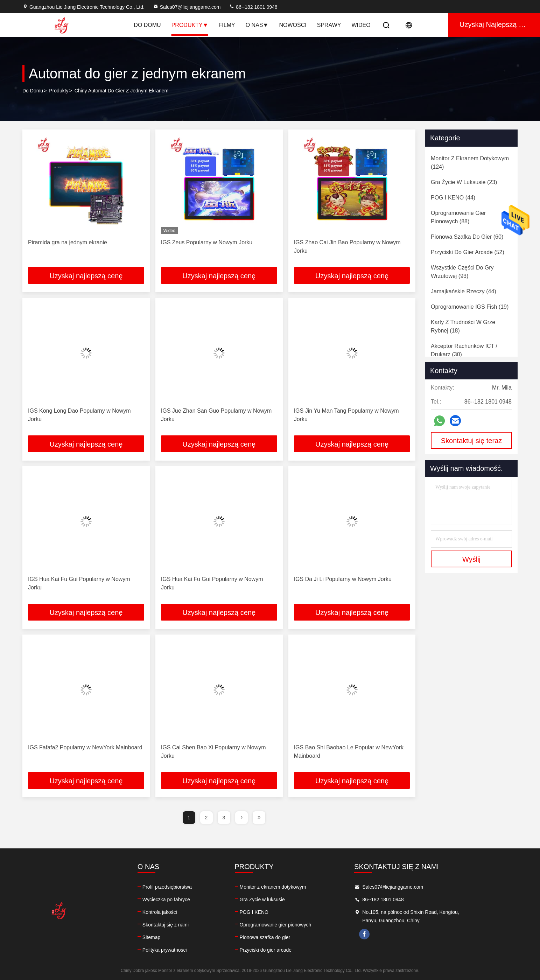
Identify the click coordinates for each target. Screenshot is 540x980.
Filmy (227, 25)
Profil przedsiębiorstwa (182, 887)
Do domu (147, 25)
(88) (458, 217)
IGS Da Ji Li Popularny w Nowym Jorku (343, 579)
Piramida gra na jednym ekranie (68, 242)
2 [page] (206, 818)
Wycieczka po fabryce (181, 899)
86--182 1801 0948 (253, 7)
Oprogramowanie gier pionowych (306, 925)
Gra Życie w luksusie (292, 899)
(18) (463, 326)
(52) (468, 252)
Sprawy (329, 25)
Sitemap (166, 937)
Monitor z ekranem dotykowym (303, 887)
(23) (464, 182)
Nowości (293, 25)
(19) (470, 307)
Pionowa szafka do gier (295, 937)
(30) (464, 350)
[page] (241, 818)
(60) (467, 237)
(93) (462, 272)
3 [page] (224, 818)
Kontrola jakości (175, 912)
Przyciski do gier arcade (296, 950)
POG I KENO (284, 912)
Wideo (361, 25)
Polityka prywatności (180, 950)
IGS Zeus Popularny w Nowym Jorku (207, 242)
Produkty (190, 25)
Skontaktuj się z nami (181, 925)
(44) (453, 198)
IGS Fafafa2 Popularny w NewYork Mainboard (85, 747)
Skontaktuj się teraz (472, 441)
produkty (59, 91)
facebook (409, 934)
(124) (470, 163)
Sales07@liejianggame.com (187, 7)
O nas (257, 25)
